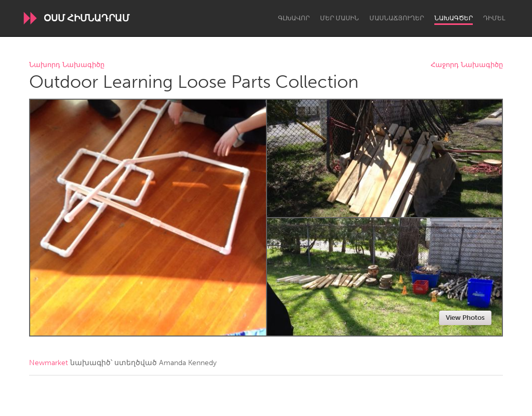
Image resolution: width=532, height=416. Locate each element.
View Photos (465, 318)
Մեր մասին (340, 18)
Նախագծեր (454, 18)
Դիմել (494, 18)
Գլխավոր (294, 18)
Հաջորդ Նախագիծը (467, 65)
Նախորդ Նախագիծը (67, 65)
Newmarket (49, 363)
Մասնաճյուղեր (397, 18)
